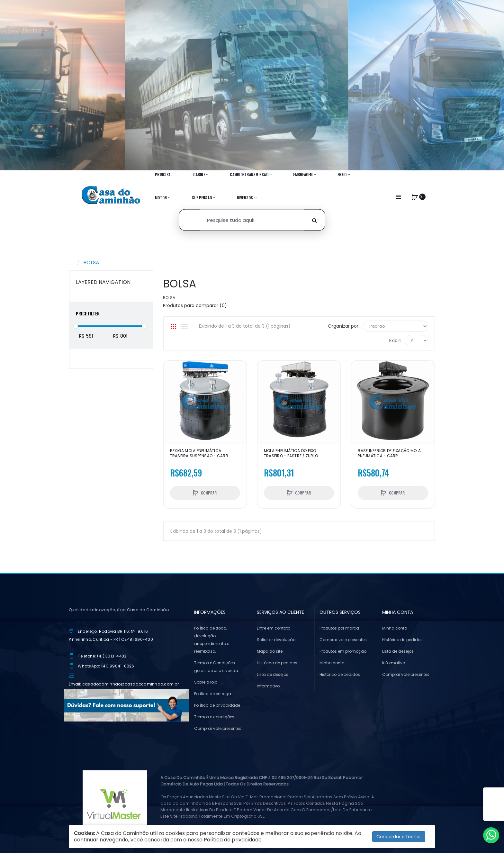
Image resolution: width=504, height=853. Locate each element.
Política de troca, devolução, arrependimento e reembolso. (212, 640)
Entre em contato (274, 628)
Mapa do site (270, 651)
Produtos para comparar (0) (195, 305)
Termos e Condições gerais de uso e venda (216, 667)
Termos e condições (214, 717)
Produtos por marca (339, 628)
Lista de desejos (273, 674)
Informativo (268, 686)
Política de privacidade (217, 705)
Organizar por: (344, 326)
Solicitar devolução (276, 640)
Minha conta (332, 663)
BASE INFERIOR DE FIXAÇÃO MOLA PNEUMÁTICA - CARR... (389, 453)
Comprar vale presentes (218, 728)
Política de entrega (213, 694)
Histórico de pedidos (277, 663)
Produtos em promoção (343, 651)
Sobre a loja (206, 682)
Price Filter (88, 313)
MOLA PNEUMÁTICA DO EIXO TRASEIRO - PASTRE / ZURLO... (292, 453)
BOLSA (91, 263)
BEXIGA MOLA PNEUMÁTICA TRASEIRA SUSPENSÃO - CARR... (201, 453)
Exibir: (395, 340)
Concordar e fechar (399, 837)
